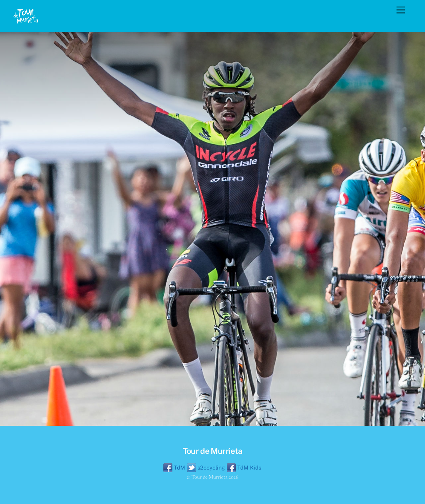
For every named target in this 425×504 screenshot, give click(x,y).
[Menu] (401, 10)
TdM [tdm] (174, 467)
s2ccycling (206, 467)
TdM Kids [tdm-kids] (244, 467)
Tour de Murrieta (210, 477)
